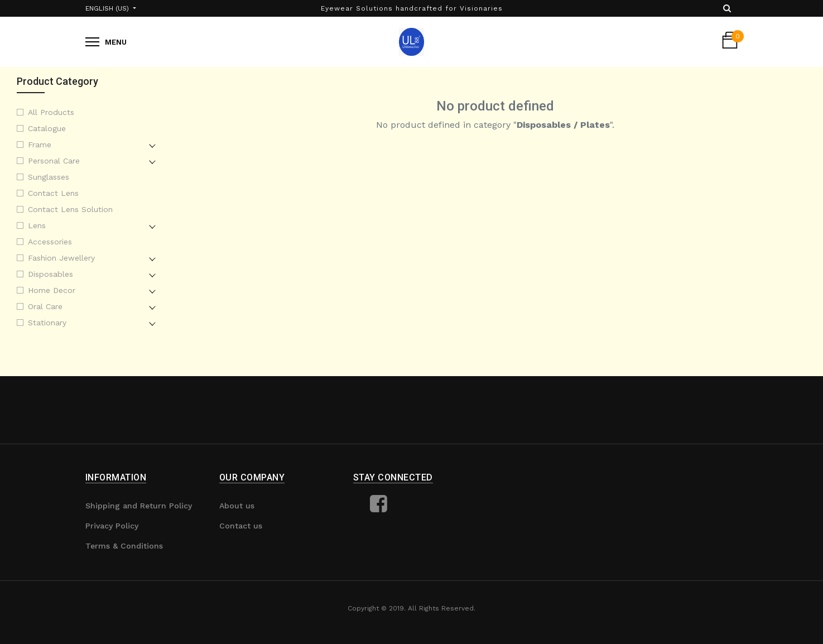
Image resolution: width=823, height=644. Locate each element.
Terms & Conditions (124, 546)
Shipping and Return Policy (139, 506)
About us (237, 506)
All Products (51, 112)
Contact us (241, 526)
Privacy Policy (112, 526)
